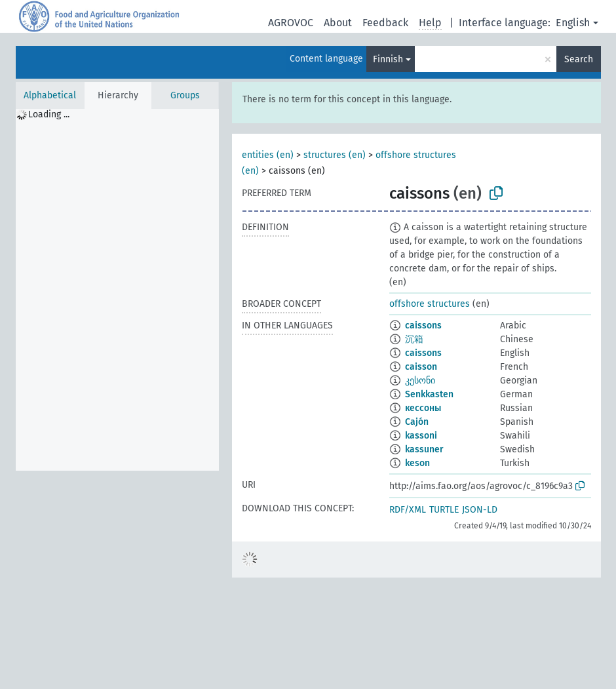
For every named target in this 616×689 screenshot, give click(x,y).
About (338, 23)
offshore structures (430, 304)
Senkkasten (429, 394)
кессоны (423, 408)
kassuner (424, 449)
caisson (421, 367)
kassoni (421, 436)
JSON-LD (480, 510)
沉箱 (414, 339)
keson (417, 463)
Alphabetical (50, 95)
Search (579, 59)
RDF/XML (408, 510)
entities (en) (268, 155)
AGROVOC (291, 23)
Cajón (417, 422)
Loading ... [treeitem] (49, 114)
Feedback (385, 23)
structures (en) (335, 155)
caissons (423, 325)
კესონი (420, 381)
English (573, 23)
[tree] (117, 290)
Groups (185, 95)
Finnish (388, 59)
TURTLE (444, 510)
